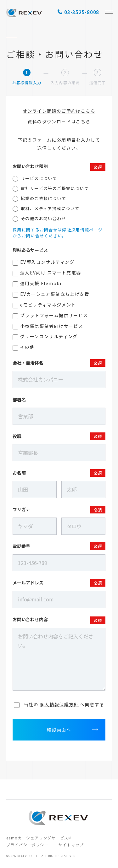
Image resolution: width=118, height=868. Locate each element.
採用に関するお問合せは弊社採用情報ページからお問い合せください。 (58, 233)
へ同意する (59, 704)
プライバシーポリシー (27, 845)
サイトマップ (71, 845)
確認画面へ (59, 730)
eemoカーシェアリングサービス (37, 838)
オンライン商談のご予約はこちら (59, 111)
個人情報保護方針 (59, 704)
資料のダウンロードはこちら (59, 122)
